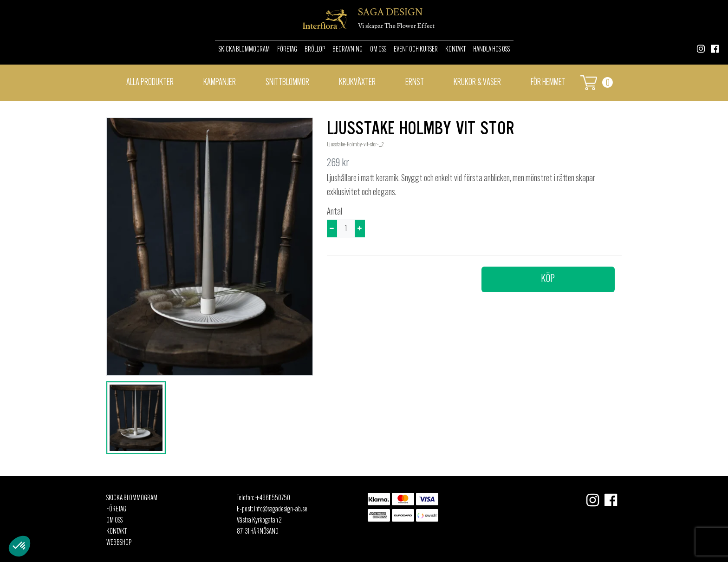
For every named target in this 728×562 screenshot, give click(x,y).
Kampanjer (220, 83)
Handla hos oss (491, 50)
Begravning (348, 50)
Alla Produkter (150, 83)
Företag (287, 50)
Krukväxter (357, 83)
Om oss (378, 50)
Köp (548, 279)
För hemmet (548, 83)
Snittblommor (287, 83)
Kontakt (455, 50)
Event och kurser (416, 50)
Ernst (415, 83)
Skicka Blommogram (244, 50)
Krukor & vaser (477, 83)
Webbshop (119, 543)
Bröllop (315, 50)
